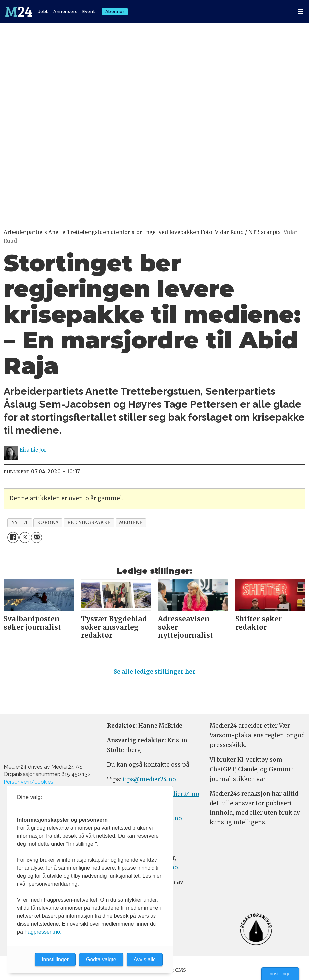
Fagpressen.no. (43, 932)
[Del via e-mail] (36, 538)
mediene (131, 523)
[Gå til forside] (19, 12)
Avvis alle (145, 960)
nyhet (20, 523)
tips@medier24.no (149, 779)
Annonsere (66, 11)
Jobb (44, 11)
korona (48, 523)
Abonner (115, 11)
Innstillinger (280, 974)
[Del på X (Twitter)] (25, 538)
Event (89, 11)
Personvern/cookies (28, 782)
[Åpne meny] (300, 11)
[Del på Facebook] (13, 538)
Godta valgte (101, 960)
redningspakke (89, 523)
